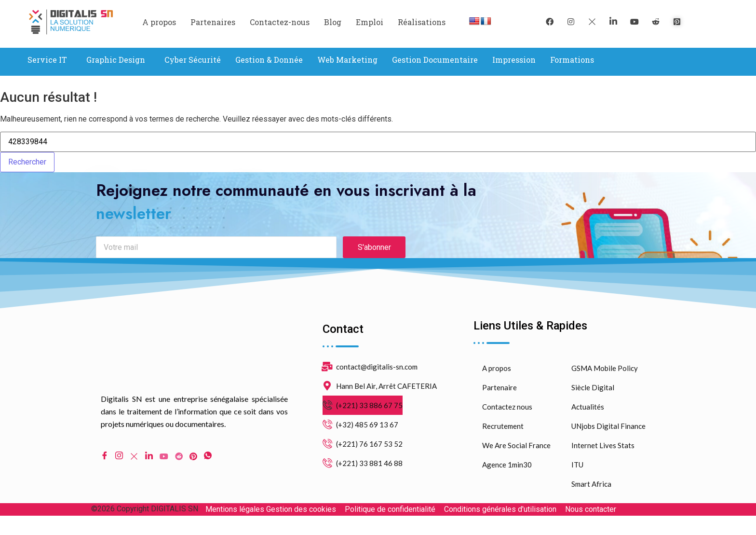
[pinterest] (677, 22)
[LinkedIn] (613, 22)
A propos (159, 22)
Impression (514, 60)
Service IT (47, 60)
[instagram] (571, 22)
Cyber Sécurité (193, 60)
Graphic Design (116, 60)
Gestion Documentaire (435, 60)
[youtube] (634, 22)
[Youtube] (164, 464)
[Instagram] (119, 464)
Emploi (370, 22)
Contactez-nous (280, 22)
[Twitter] (592, 22)
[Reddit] (179, 464)
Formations (572, 60)
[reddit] (656, 22)
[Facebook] (550, 22)
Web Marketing (347, 60)
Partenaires (213, 22)
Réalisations (422, 22)
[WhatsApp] (208, 464)
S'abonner (374, 255)
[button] (50, 60)
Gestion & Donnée (269, 60)
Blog (333, 22)
